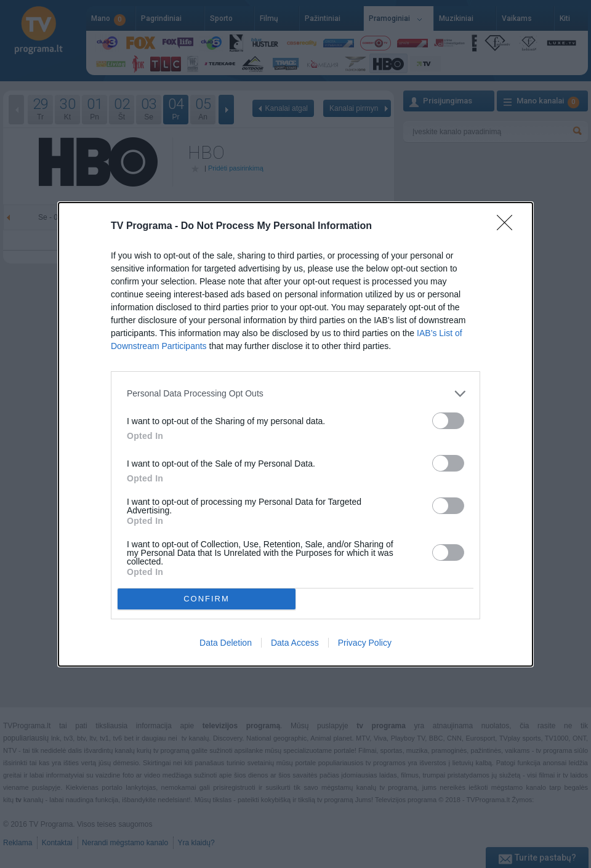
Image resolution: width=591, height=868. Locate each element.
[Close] (509, 227)
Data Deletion (226, 643)
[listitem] (295, 394)
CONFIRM (207, 599)
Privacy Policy (365, 643)
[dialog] (295, 434)
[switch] (448, 421)
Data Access (295, 643)
